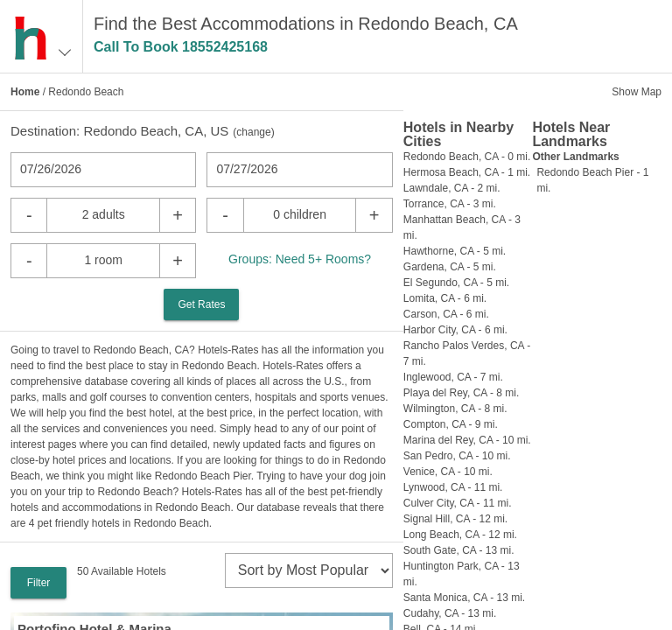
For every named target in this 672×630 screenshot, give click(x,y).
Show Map (637, 92)
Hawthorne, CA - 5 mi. (455, 251)
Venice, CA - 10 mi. (448, 472)
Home (25, 92)
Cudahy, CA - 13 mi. (450, 613)
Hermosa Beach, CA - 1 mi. (467, 172)
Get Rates (201, 304)
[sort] (309, 570)
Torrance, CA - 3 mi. (450, 204)
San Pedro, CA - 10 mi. (457, 456)
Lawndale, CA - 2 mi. (452, 188)
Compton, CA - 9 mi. (451, 424)
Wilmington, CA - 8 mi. (455, 409)
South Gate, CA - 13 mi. (459, 550)
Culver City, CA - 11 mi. (458, 503)
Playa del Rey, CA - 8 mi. (462, 393)
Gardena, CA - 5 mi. (450, 267)
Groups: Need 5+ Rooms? (300, 259)
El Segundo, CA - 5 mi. (456, 283)
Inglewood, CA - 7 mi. (453, 377)
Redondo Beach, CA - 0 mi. (467, 157)
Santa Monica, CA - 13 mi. (464, 598)
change (253, 132)
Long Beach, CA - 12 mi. (460, 535)
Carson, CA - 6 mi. (446, 314)
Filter (39, 583)
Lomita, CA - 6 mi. (445, 298)
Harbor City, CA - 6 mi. (455, 330)
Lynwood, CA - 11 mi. (453, 487)
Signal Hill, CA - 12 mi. (455, 519)
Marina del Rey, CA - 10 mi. (467, 440)
